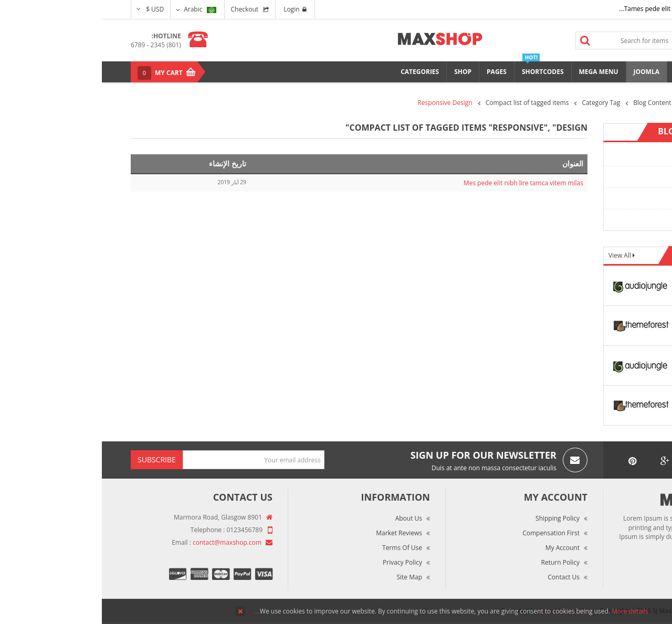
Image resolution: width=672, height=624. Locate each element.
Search (484, 40)
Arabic (98, 9)
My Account (461, 548)
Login (193, 9)
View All (519, 255)
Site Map (307, 577)
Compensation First (449, 533)
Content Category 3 (605, 198)
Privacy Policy (301, 562)
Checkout (143, 9)
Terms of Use (300, 548)
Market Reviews (297, 533)
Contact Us (462, 577)
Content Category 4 (605, 220)
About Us (307, 518)
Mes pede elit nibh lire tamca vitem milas (422, 183)
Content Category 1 (605, 155)
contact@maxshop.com (125, 542)
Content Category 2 (605, 177)
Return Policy (459, 562)
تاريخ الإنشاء (126, 163)
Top (660, 184)
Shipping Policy (456, 518)
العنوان (471, 163)
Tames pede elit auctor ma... (559, 9)
